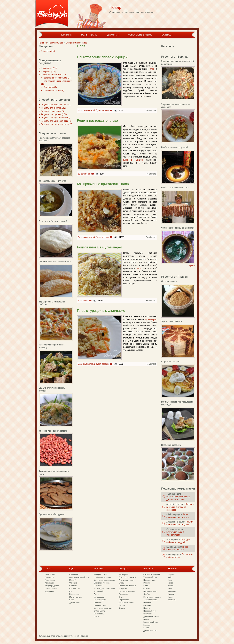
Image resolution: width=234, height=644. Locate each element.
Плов (85, 43)
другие (192, 266)
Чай (170, 577)
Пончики (147, 603)
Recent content (48, 51)
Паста (97, 616)
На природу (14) (49, 71)
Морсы (171, 586)
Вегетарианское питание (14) (57, 78)
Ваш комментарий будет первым (93, 110)
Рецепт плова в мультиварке (100, 247)
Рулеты (122, 605)
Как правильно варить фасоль (53, 431)
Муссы (122, 583)
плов (152, 69)
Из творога (123, 575)
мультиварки (150, 319)
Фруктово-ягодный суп (79, 577)
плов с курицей (133, 160)
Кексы (146, 628)
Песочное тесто (150, 591)
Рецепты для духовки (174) (54, 114)
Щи (71, 591)
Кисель (171, 594)
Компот (171, 597)
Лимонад (172, 591)
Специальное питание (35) (54, 75)
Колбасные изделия (103, 577)
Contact (167, 35)
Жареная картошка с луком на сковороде (180, 507)
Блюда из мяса (73, 43)
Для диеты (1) (50, 87)
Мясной (73, 580)
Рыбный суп (75, 588)
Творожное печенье (127, 586)
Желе (121, 597)
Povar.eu (43, 43)
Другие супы (75, 603)
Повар (115, 7)
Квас (170, 580)
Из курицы (49, 583)
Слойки (147, 594)
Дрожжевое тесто (151, 616)
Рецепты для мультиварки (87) (56, 118)
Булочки (147, 625)
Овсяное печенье (170, 281)
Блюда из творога (102, 583)
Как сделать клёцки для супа (52, 181)
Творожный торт (150, 577)
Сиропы (171, 575)
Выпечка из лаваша (152, 597)
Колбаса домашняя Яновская (175, 188)
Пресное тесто (150, 580)
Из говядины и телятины (105, 588)
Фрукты (122, 608)
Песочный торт (150, 611)
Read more (151, 110)
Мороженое (124, 600)
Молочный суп (76, 597)
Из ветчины (50, 575)
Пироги (146, 608)
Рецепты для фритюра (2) (53, 108)
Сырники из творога (171, 362)
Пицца (146, 619)
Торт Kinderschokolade (172, 321)
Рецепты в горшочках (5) (53, 111)
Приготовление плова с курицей (102, 57)
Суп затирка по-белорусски (52, 514)
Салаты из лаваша (152, 575)
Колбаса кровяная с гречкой (175, 147)
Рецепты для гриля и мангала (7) (57, 124)
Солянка (73, 586)
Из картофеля (100, 600)
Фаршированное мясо (104, 608)
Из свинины (99, 614)
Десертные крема (126, 603)
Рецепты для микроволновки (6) (56, 121)
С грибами (99, 586)
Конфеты (123, 588)
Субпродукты (100, 611)
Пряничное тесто (126, 580)
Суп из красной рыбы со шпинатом (178, 228)
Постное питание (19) (54, 91)
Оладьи (147, 588)
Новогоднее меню (140, 35)
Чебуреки (147, 614)
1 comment (83, 301)
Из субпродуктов (52, 586)
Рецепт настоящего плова (97, 120)
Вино (170, 588)
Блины (146, 586)
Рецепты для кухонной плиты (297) (58, 105)
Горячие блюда (56, 43)
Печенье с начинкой (127, 577)
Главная (67, 35)
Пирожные (123, 594)
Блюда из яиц (100, 605)
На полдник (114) (49, 68)
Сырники (147, 605)
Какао (171, 583)
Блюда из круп (100, 575)
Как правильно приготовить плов (103, 184)
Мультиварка (90, 35)
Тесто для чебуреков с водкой (53, 221)
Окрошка (73, 583)
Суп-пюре (74, 575)
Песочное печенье (127, 591)
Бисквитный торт (151, 622)
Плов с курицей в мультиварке (101, 311)
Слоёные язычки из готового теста (55, 262)
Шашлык (98, 603)
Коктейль (172, 600)
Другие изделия (150, 631)
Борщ (72, 600)
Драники (113, 35)
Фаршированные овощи (104, 580)
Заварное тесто (150, 600)
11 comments (84, 174)
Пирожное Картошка (171, 445)
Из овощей (49, 577)
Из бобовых (50, 580)
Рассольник (74, 594)
